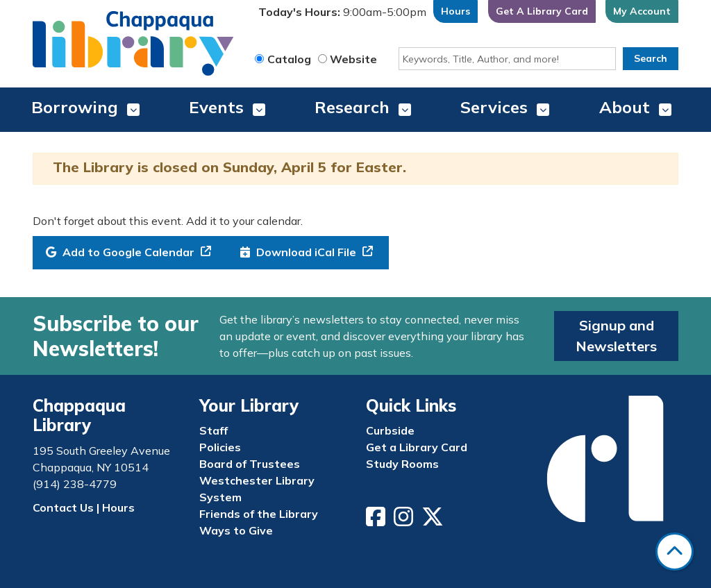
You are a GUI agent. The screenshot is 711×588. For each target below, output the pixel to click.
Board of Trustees (250, 464)
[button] (342, 15)
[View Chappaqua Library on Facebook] (377, 521)
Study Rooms (402, 464)
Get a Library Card (417, 447)
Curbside (390, 430)
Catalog (289, 59)
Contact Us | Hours (84, 507)
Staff (214, 430)
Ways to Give (236, 530)
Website (353, 59)
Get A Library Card (542, 11)
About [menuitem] (625, 107)
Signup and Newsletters (616, 336)
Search (651, 58)
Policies (220, 447)
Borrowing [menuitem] (75, 107)
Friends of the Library (259, 514)
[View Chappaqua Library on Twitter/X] (434, 521)
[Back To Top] (675, 552)
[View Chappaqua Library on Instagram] (405, 521)
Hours (455, 11)
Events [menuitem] (216, 107)
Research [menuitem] (352, 107)
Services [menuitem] (494, 107)
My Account (642, 11)
